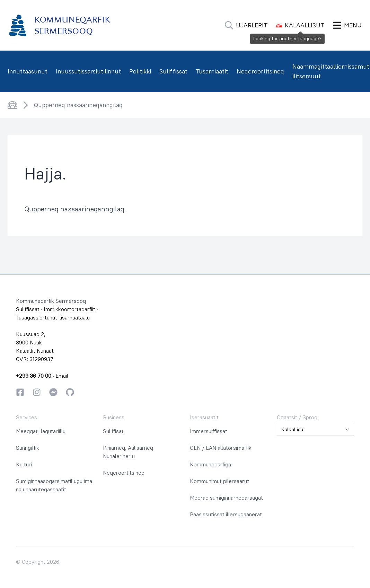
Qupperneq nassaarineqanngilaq (78, 105)
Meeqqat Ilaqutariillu (41, 431)
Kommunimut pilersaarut (219, 481)
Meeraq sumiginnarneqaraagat (226, 498)
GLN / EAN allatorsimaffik (221, 448)
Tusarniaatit (212, 71)
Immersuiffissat (209, 431)
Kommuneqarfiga (210, 464)
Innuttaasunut (28, 71)
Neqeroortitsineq (260, 71)
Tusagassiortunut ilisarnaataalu (53, 317)
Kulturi (24, 464)
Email (62, 376)
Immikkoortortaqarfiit (69, 309)
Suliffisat (113, 431)
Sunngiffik (28, 448)
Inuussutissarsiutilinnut (88, 71)
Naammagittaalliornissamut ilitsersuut (331, 71)
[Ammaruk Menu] (347, 25)
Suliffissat (173, 71)
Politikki (140, 71)
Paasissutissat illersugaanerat (226, 514)
